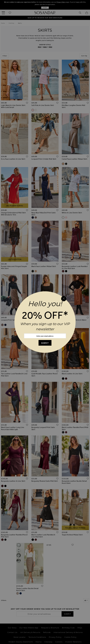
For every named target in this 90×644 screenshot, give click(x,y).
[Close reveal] (64, 299)
